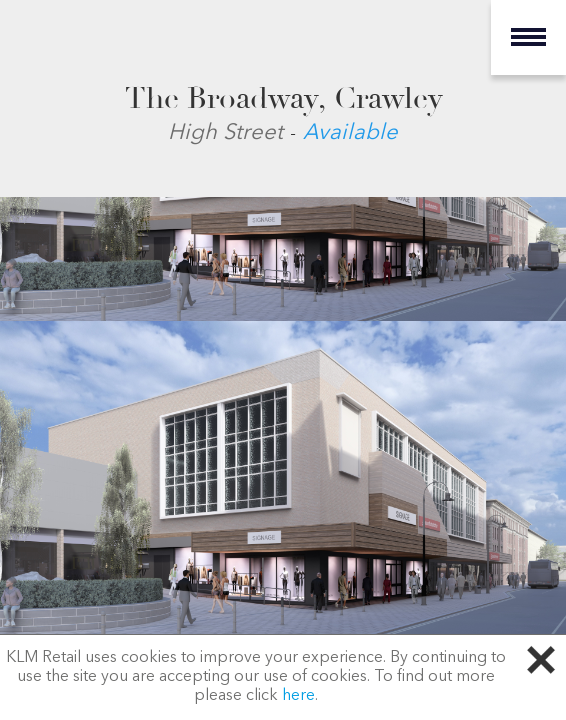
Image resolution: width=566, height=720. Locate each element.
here (298, 696)
